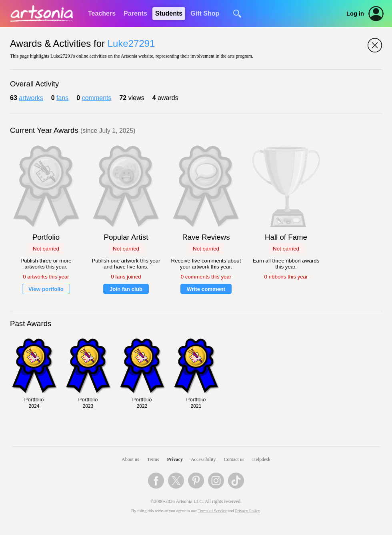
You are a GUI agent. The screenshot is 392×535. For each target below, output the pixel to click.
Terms (153, 459)
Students (169, 13)
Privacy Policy (248, 511)
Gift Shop (205, 13)
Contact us (234, 459)
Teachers (102, 13)
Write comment (206, 289)
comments (97, 98)
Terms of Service (212, 511)
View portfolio (46, 289)
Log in (355, 14)
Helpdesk (261, 459)
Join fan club (126, 289)
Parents (135, 13)
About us (130, 459)
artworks (31, 98)
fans (62, 98)
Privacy (175, 459)
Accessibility (203, 459)
